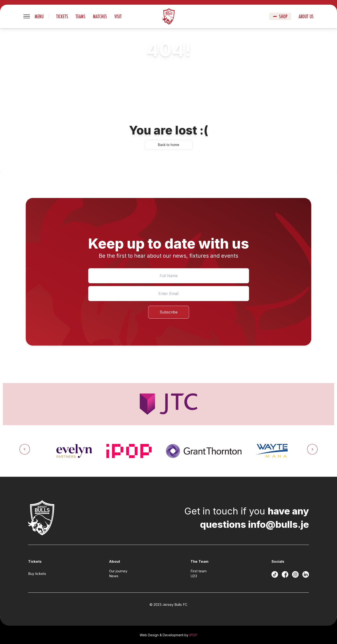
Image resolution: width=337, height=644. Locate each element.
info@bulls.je (278, 524)
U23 (194, 576)
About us (306, 16)
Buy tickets (37, 574)
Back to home (169, 145)
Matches (100, 16)
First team (199, 571)
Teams (81, 16)
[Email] (169, 294)
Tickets (62, 16)
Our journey (118, 571)
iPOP (193, 635)
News (114, 576)
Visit (118, 16)
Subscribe (169, 312)
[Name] (169, 276)
